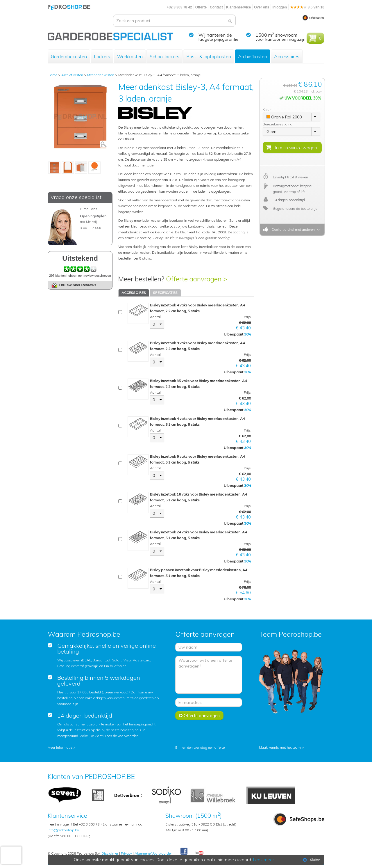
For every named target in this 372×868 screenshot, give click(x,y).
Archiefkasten (253, 56)
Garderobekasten (69, 56)
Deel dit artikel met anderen (292, 229)
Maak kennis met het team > (281, 747)
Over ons (262, 7)
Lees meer (264, 860)
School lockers (164, 56)
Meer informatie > (62, 747)
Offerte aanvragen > (196, 279)
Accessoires (287, 56)
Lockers (102, 56)
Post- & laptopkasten (209, 56)
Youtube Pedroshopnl (199, 853)
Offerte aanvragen (199, 716)
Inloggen (280, 7)
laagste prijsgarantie (218, 39)
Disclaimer (110, 853)
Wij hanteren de (215, 35)
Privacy (126, 853)
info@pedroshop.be (63, 830)
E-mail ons (89, 209)
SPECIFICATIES (165, 293)
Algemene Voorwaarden (154, 853)
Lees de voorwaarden (122, 736)
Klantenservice (238, 7)
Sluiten (311, 860)
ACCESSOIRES (134, 293)
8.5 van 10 (307, 7)
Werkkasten (130, 56)
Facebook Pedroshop (184, 851)
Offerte (201, 7)
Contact (216, 7)
